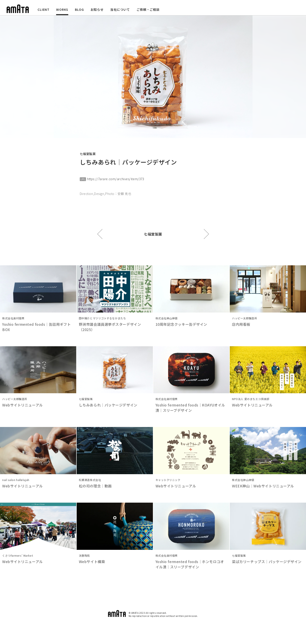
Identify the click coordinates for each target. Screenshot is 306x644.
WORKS (62, 9)
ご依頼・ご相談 (148, 9)
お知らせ (97, 9)
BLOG (79, 9)
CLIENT (44, 9)
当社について (120, 9)
